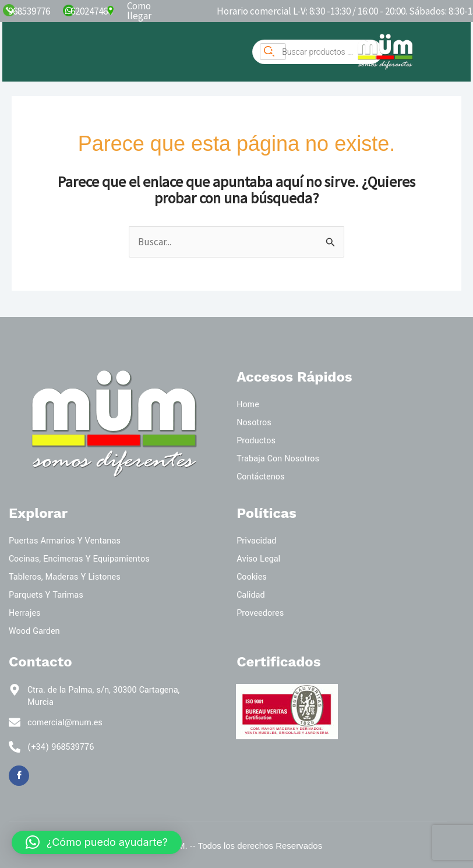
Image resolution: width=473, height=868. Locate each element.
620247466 (91, 11)
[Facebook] (19, 776)
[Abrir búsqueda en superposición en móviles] (317, 52)
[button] (97, 842)
